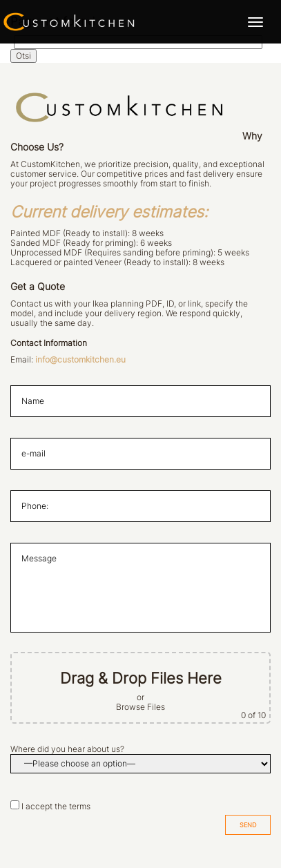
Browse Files (140, 707)
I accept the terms (56, 807)
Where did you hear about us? (67, 749)
